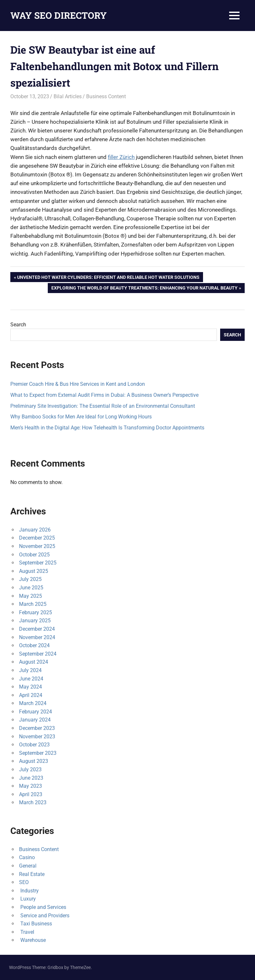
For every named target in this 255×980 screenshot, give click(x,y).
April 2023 (31, 794)
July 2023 (30, 769)
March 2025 (33, 604)
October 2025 (34, 555)
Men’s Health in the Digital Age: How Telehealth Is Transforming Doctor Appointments (107, 428)
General (28, 866)
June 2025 (31, 588)
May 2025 (31, 596)
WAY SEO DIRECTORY (59, 15)
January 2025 (35, 621)
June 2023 (31, 778)
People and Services (43, 907)
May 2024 (31, 687)
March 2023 (33, 802)
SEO (24, 882)
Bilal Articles (68, 96)
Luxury (27, 899)
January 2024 (35, 720)
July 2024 (30, 670)
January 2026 (35, 530)
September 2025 (38, 563)
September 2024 (38, 654)
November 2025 (37, 546)
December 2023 (37, 728)
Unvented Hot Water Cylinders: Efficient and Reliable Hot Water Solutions (108, 278)
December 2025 (37, 538)
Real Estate (32, 874)
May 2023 (31, 786)
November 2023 (37, 737)
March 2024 (33, 703)
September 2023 (38, 753)
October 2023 (34, 745)
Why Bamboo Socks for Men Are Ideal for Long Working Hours (81, 417)
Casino (27, 857)
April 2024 (31, 695)
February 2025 (36, 612)
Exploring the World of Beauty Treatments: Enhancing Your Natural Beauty (144, 289)
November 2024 (37, 637)
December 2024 (37, 629)
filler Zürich (121, 157)
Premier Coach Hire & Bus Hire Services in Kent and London (78, 384)
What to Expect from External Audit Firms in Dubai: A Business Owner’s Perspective (104, 395)
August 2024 (34, 662)
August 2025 (34, 571)
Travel (27, 932)
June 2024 (31, 679)
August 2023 (34, 761)
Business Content (106, 96)
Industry (29, 891)
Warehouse (32, 940)
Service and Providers (44, 916)
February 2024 (36, 712)
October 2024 (34, 645)
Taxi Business (36, 924)
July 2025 (30, 579)
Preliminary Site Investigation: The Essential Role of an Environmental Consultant (103, 406)
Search (18, 325)
